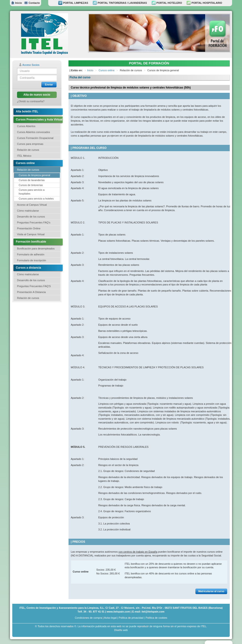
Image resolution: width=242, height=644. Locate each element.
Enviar (49, 84)
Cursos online (106, 70)
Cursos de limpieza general (34, 175)
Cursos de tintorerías (31, 185)
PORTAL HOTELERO (167, 3)
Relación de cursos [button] (28, 150)
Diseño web (121, 630)
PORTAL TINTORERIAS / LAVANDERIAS (120, 3)
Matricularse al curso (211, 591)
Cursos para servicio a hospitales (32, 192)
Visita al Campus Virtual (31, 234)
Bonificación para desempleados (36, 249)
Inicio (17, 3)
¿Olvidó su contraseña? (31, 101)
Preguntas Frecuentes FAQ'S (34, 286)
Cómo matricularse (28, 211)
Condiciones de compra (88, 618)
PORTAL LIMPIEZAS (73, 3)
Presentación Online (29, 228)
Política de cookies (156, 618)
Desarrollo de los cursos (31, 217)
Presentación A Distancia (31, 292)
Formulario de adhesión (31, 254)
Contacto (32, 3)
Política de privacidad (131, 618)
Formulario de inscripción (32, 260)
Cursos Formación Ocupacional (35, 138)
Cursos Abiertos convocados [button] (33, 132)
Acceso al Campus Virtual (32, 205)
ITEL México (24, 156)
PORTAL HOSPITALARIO (204, 3)
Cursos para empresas (30, 144)
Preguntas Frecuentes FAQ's (34, 222)
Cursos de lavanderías (32, 180)
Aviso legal (110, 618)
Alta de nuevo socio (37, 95)
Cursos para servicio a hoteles (36, 199)
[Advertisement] (36, 331)
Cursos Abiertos (26, 126)
